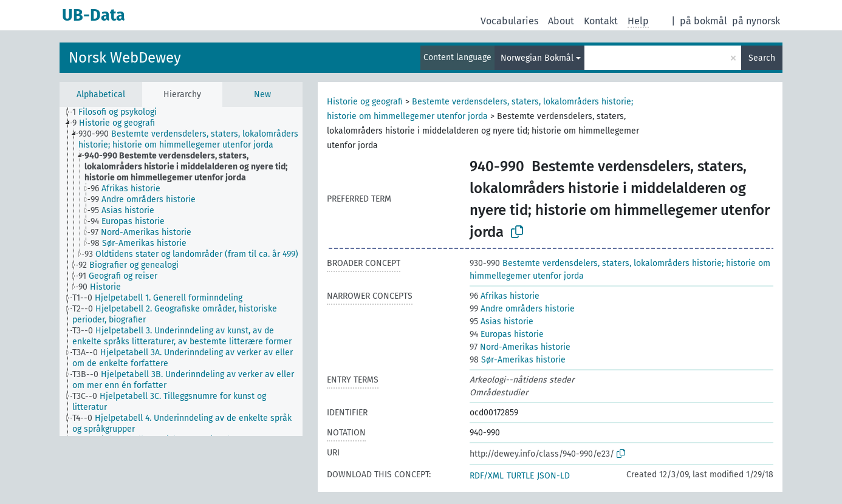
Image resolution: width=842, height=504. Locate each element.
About (561, 21)
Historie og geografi (365, 102)
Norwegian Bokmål (537, 58)
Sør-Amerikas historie (518, 360)
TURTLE (520, 476)
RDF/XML (487, 476)
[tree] (181, 271)
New (262, 94)
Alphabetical (101, 94)
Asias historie (501, 322)
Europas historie (507, 334)
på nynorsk (756, 21)
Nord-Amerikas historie (520, 347)
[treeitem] (120, 112)
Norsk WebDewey (125, 58)
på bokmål (703, 21)
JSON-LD (553, 476)
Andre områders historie (522, 309)
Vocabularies (509, 21)
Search (762, 58)
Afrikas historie (505, 296)
